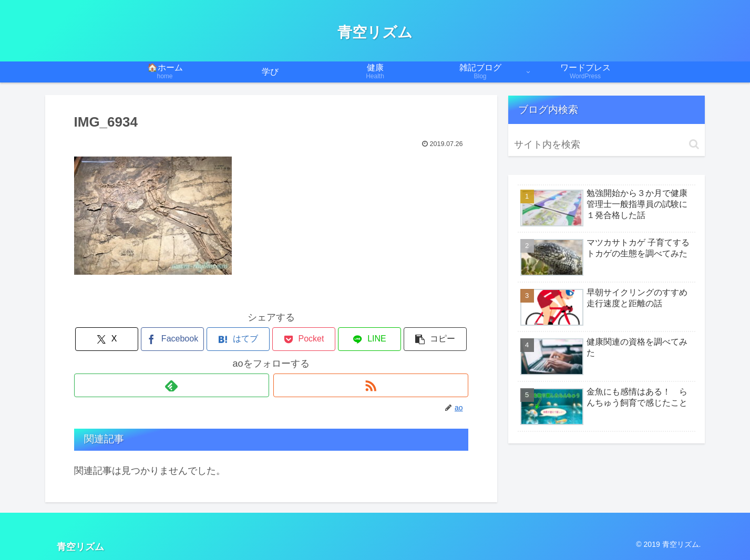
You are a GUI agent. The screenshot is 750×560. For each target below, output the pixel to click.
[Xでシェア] (107, 339)
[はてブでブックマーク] (238, 339)
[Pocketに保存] (304, 339)
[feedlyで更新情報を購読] (172, 385)
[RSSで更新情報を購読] (371, 385)
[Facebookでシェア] (172, 339)
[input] (607, 145)
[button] (435, 339)
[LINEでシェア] (369, 339)
